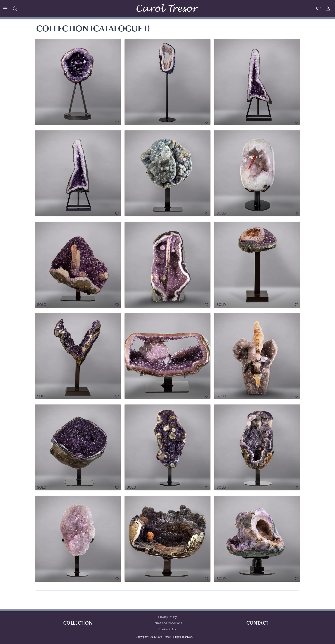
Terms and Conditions (167, 623)
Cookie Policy (168, 629)
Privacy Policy (167, 617)
